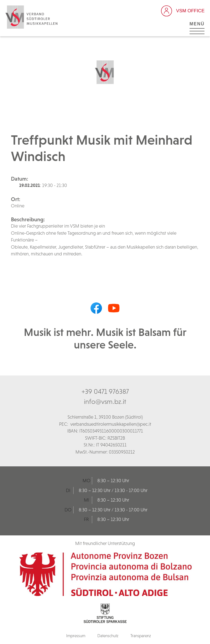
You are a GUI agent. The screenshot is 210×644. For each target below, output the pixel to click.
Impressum (76, 636)
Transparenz (141, 636)
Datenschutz (108, 636)
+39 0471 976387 (105, 391)
